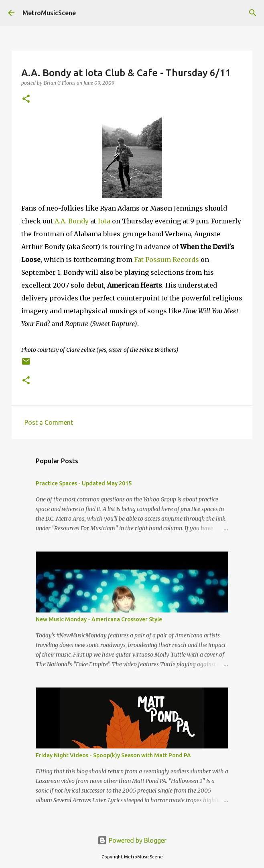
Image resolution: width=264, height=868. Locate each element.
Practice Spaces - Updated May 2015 (84, 483)
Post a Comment (49, 422)
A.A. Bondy (72, 221)
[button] (26, 99)
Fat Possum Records (167, 260)
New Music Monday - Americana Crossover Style (99, 619)
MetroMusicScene (49, 13)
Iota (104, 221)
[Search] (253, 13)
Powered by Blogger (132, 840)
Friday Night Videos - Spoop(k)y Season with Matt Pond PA (113, 755)
